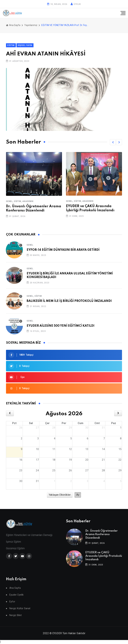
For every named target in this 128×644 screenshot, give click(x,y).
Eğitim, (18, 201)
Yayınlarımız (31, 25)
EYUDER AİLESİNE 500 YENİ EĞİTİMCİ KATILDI (60, 326)
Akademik (28, 201)
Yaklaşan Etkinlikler (60, 495)
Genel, (10, 201)
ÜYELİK (77, 4)
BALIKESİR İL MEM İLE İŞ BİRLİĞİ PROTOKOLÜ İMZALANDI (69, 301)
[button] (113, 142)
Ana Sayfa (13, 25)
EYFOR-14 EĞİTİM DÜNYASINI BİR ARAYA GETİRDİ (63, 250)
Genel (30, 245)
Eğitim (38, 296)
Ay (78, 495)
